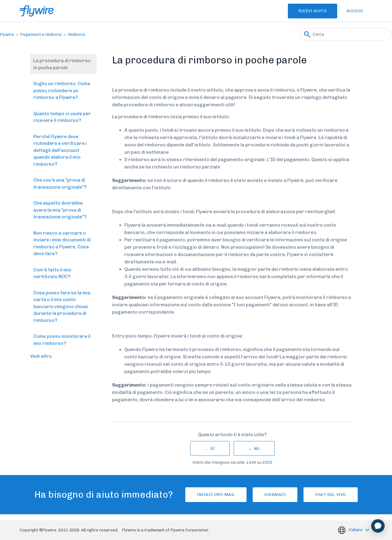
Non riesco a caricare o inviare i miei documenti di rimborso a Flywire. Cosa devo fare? (62, 244)
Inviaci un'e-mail (210, 495)
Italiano (356, 530)
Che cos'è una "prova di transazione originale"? (60, 184)
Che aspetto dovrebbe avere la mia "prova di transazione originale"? (60, 210)
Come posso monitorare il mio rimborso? (62, 340)
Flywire (7, 34)
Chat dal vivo (337, 495)
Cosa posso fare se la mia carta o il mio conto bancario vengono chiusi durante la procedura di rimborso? (62, 307)
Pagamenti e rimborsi (41, 34)
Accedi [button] (355, 11)
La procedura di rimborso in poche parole (62, 64)
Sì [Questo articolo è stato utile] (213, 449)
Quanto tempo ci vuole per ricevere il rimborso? (62, 117)
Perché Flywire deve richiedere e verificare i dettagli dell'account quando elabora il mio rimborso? (60, 150)
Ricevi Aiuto (309, 11)
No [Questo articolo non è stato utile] (257, 449)
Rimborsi (77, 34)
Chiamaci (275, 495)
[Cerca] (346, 34)
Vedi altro (41, 356)
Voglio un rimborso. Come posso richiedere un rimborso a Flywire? (62, 91)
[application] (378, 526)
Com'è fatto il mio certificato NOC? (52, 273)
